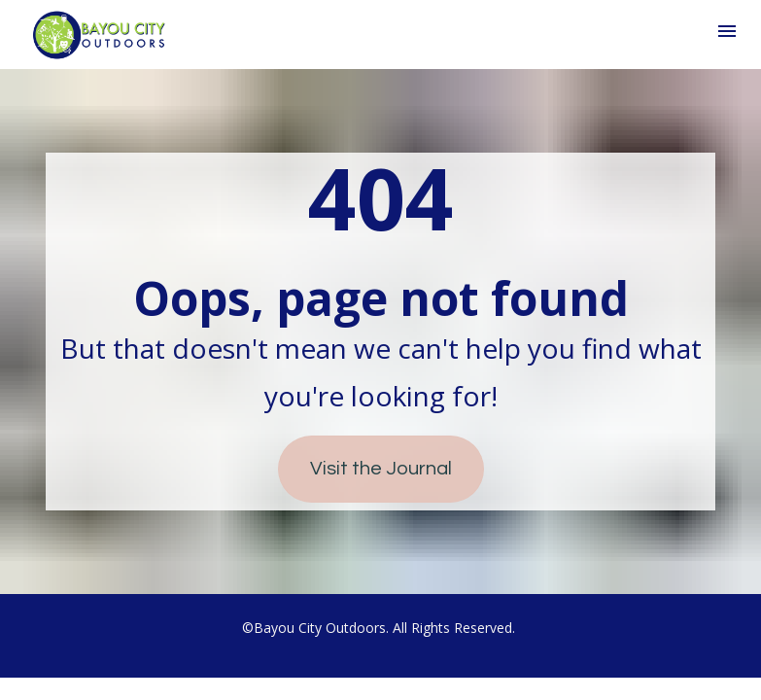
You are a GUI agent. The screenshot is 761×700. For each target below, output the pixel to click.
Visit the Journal (381, 469)
